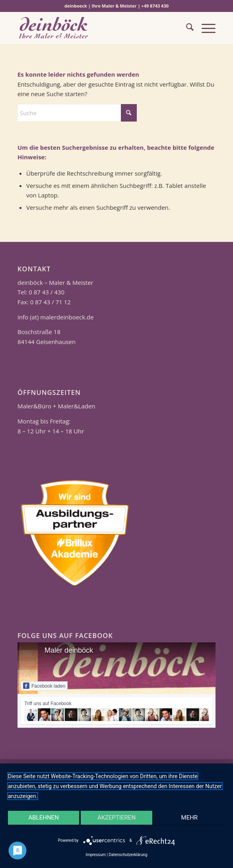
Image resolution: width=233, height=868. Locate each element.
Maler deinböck (69, 650)
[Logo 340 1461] (97, 28)
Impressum (95, 855)
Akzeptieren (116, 818)
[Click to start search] (129, 113)
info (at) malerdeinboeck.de (56, 317)
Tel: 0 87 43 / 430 (41, 292)
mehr (190, 818)
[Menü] (205, 28)
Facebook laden (44, 686)
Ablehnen (43, 818)
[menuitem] (186, 28)
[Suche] (186, 28)
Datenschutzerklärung (128, 855)
